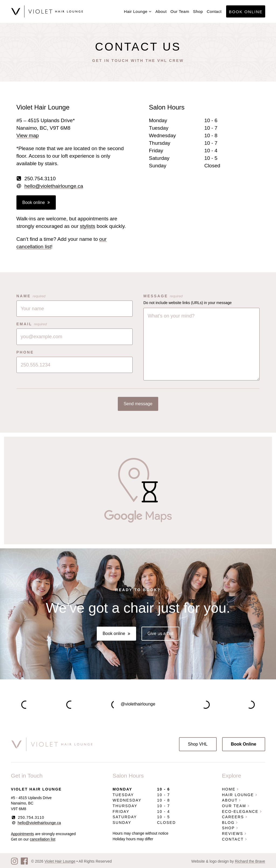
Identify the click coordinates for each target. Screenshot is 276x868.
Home (231, 789)
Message (163, 296)
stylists (87, 226)
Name (31, 296)
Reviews (234, 834)
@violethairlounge (138, 704)
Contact (214, 11)
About (161, 11)
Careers (235, 817)
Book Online (246, 12)
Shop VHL (198, 744)
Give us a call (160, 634)
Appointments (23, 834)
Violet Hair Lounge (60, 861)
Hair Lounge (138, 11)
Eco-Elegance (242, 811)
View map (28, 135)
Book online (34, 202)
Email (32, 324)
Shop (198, 11)
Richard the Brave (250, 861)
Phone (25, 352)
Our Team (180, 11)
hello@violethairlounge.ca (54, 186)
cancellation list (43, 839)
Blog (230, 823)
